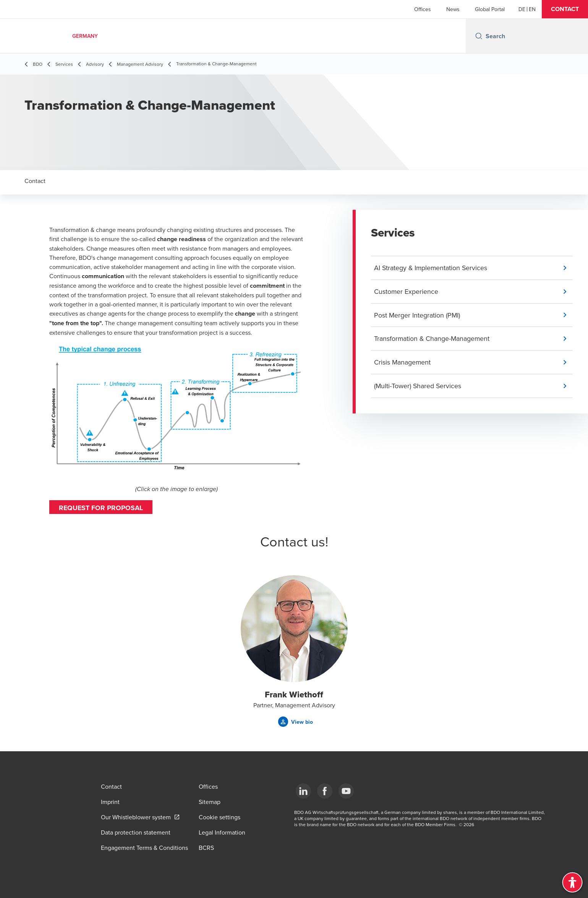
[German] (522, 9)
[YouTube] (346, 791)
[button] (565, 9)
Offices (423, 9)
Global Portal (490, 9)
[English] (532, 9)
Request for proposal (101, 508)
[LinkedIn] (303, 791)
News (453, 9)
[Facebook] (325, 791)
